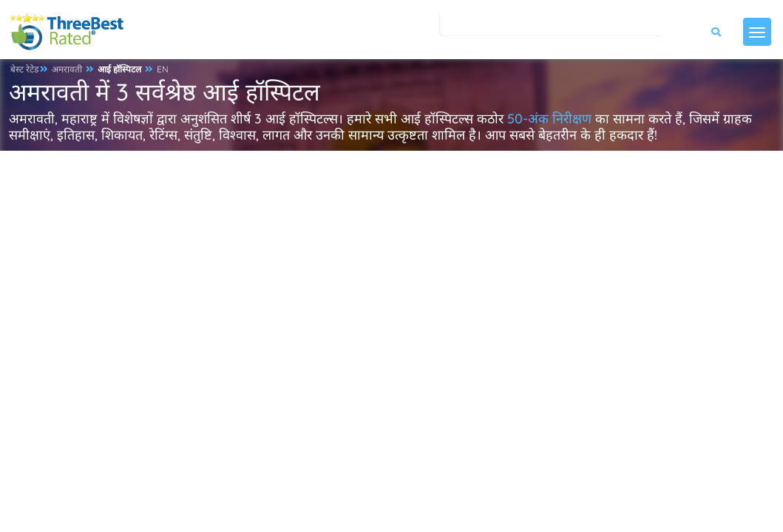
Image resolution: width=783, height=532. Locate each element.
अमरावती (67, 69)
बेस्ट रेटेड (24, 69)
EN (163, 69)
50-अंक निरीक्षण (549, 119)
